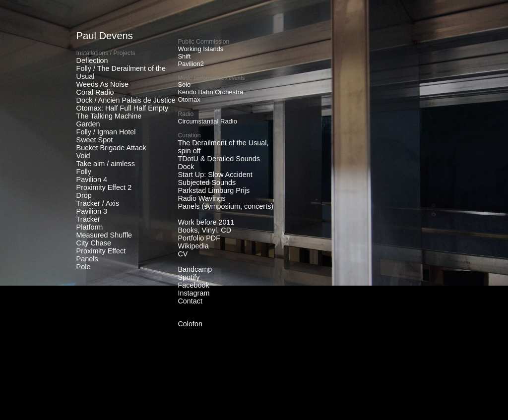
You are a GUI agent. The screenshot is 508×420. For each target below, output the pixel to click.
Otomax (189, 99)
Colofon (190, 324)
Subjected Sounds (207, 182)
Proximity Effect (101, 251)
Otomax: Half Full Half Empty (123, 108)
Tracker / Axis (98, 203)
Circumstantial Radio (207, 121)
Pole (84, 267)
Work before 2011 (206, 222)
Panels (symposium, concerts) (225, 206)
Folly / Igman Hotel (106, 132)
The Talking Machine (109, 116)
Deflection (92, 60)
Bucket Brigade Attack (111, 148)
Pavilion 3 (92, 211)
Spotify (189, 277)
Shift (184, 56)
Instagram (193, 293)
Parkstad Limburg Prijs (214, 190)
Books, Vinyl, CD (204, 230)
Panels (87, 259)
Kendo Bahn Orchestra (210, 92)
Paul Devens (105, 36)
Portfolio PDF (199, 238)
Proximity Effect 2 (104, 187)
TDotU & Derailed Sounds (219, 159)
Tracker (88, 219)
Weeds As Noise (102, 84)
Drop (84, 195)
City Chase (94, 243)
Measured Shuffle (104, 235)
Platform (90, 227)
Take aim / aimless (106, 164)
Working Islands (200, 49)
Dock (186, 167)
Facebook (193, 285)
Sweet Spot (95, 140)
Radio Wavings (201, 198)
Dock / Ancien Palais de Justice (126, 100)
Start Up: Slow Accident (215, 175)
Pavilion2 (191, 64)
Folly (84, 172)
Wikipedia (193, 246)
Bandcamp (195, 269)
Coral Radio (95, 92)
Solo (184, 85)
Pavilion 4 (92, 180)
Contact (190, 301)
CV (183, 254)
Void (83, 156)
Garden (88, 124)
